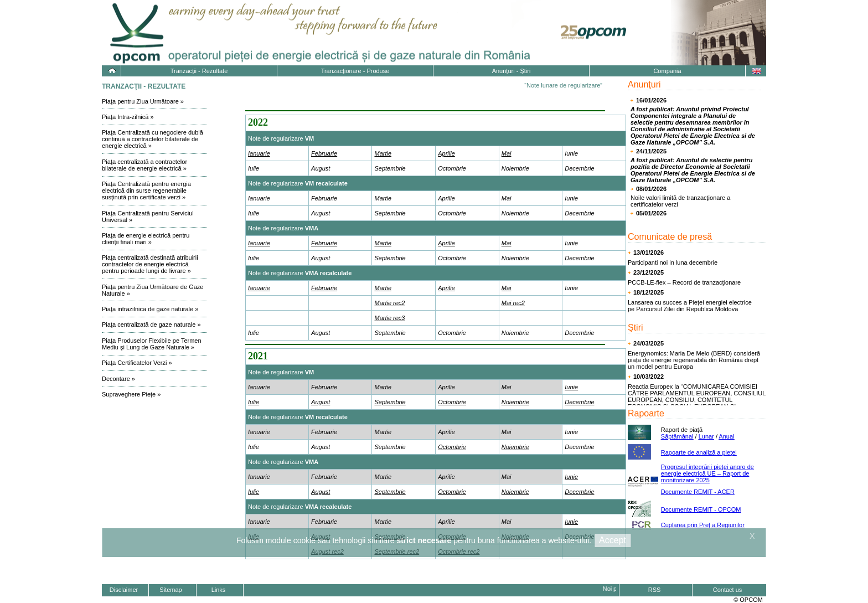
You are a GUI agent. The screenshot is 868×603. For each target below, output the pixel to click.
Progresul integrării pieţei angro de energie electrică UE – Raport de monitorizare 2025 (707, 473)
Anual (726, 436)
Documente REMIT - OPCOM (701, 509)
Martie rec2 (389, 303)
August (321, 402)
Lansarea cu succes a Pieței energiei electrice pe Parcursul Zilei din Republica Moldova (690, 306)
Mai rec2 (513, 303)
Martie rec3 (389, 318)
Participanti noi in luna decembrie (673, 262)
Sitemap (170, 590)
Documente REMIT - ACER (698, 492)
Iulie (254, 402)
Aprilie (446, 153)
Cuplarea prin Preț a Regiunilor (703, 525)
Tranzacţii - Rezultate (199, 71)
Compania (667, 71)
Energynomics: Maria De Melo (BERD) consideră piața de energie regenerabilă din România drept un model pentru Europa (694, 360)
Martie (383, 153)
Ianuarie (259, 153)
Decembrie (579, 402)
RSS (655, 590)
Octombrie (452, 402)
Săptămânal (677, 436)
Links (219, 590)
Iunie (571, 387)
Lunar (706, 436)
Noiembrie (515, 402)
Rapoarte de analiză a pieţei (699, 452)
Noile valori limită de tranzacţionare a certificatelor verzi (680, 201)
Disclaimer (124, 590)
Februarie (324, 153)
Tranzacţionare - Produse (355, 71)
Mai (507, 153)
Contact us (728, 590)
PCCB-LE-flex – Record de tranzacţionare (684, 282)
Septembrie (390, 402)
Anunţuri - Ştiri (512, 71)
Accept (613, 540)
